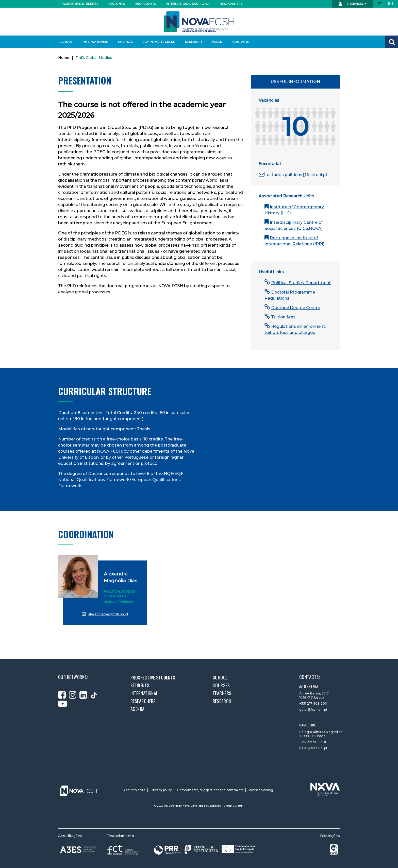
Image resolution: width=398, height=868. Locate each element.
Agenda (138, 709)
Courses (125, 42)
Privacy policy (161, 790)
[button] (392, 42)
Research (193, 42)
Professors (145, 4)
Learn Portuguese (158, 42)
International (95, 42)
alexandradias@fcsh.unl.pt (105, 614)
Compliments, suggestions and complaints (210, 790)
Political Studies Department (298, 283)
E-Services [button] (351, 4)
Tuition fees (280, 317)
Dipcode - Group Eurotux (227, 806)
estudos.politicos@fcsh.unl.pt (293, 175)
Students (117, 4)
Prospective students (78, 4)
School (66, 42)
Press (217, 42)
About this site (134, 790)
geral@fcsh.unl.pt (313, 710)
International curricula (186, 4)
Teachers (222, 693)
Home (64, 58)
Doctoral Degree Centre (292, 308)
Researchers (231, 4)
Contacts (241, 42)
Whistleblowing (261, 790)
